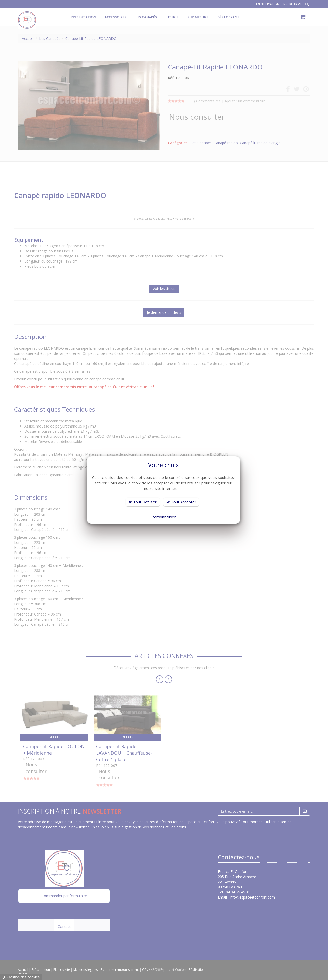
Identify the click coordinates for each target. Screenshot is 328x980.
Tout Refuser (143, 502)
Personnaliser (164, 517)
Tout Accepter (181, 502)
